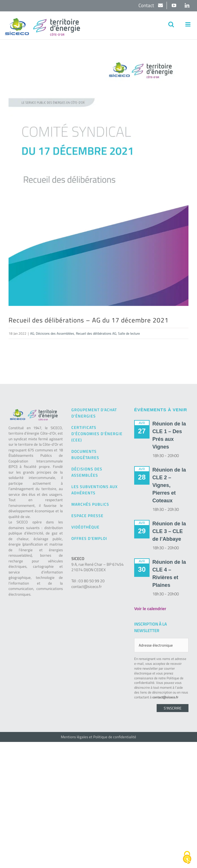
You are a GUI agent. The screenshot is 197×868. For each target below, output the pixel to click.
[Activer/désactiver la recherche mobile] (171, 24)
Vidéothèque (85, 527)
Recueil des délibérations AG (96, 333)
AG (32, 333)
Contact (147, 5)
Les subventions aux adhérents (95, 490)
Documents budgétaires (85, 454)
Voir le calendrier (150, 609)
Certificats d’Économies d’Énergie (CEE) (97, 434)
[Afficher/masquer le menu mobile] (188, 24)
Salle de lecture (129, 333)
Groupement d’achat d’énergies (94, 413)
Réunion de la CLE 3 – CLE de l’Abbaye (169, 531)
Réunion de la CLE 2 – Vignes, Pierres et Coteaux (169, 485)
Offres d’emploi (89, 538)
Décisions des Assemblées (55, 333)
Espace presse (87, 516)
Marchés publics (90, 504)
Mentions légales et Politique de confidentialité (98, 737)
